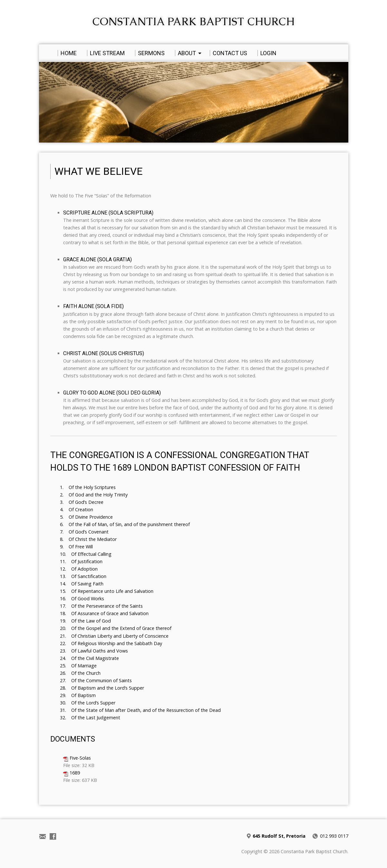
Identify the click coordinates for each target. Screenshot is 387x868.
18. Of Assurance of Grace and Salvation (104, 613)
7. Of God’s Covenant (84, 532)
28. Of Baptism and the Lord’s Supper (102, 688)
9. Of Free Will (76, 547)
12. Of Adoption (79, 569)
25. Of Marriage (78, 666)
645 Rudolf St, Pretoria (279, 836)
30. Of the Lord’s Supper (88, 703)
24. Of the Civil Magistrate (89, 658)
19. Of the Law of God (85, 621)
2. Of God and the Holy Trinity (94, 495)
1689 (75, 773)
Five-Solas (80, 758)
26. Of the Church (80, 673)
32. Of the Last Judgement (90, 718)
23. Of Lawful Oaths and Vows (94, 651)
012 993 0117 (334, 836)
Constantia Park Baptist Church (193, 22)
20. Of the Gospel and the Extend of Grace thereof (116, 628)
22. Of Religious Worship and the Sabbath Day (111, 643)
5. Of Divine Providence (86, 517)
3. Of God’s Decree (82, 502)
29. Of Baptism (78, 695)
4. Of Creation (77, 509)
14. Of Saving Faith (82, 584)
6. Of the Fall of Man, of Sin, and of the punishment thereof (125, 524)
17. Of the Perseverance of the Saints (101, 606)
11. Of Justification (81, 561)
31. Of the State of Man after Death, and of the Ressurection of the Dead (140, 710)
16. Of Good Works (82, 599)
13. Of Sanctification (83, 576)
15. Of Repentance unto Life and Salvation (107, 591)
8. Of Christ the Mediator (88, 539)
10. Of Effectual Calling (86, 554)
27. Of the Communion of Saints (96, 680)
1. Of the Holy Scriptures (88, 487)
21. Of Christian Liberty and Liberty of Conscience (114, 636)
